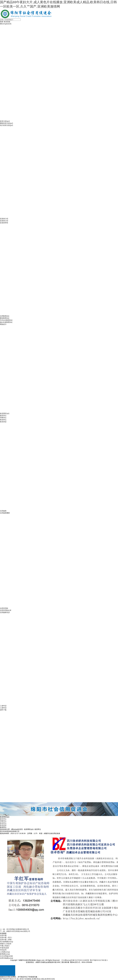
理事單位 (3, 418)
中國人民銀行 (5, 946)
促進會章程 (4, 223)
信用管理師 (4, 608)
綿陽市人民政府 (6, 944)
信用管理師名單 (6, 610)
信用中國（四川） (6, 937)
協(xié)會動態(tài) (6, 322)
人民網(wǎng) (5, 952)
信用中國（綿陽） (6, 940)
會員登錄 (7, 22)
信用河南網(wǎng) (7, 958)
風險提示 (3, 324)
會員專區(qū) (5, 413)
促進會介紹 (4, 219)
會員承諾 (3, 422)
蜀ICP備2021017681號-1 (99, 960)
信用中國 (3, 935)
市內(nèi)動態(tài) (6, 320)
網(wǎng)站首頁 (6, 24)
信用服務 (3, 511)
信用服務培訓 (5, 612)
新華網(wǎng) (5, 954)
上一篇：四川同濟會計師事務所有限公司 (15, 929)
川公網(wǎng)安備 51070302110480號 (75, 960)
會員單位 (3, 420)
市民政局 (3, 950)
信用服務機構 (5, 513)
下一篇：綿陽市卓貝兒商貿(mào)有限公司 (15, 931)
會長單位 (3, 415)
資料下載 (3, 710)
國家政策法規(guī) (7, 123)
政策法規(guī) (5, 121)
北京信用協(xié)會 (6, 956)
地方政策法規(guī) (7, 125)
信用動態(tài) (5, 316)
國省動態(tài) (5, 318)
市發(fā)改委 (4, 948)
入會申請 (3, 706)
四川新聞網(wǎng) (7, 942)
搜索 (2, 22)
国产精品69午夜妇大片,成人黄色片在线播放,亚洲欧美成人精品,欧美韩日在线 (27, 979)
